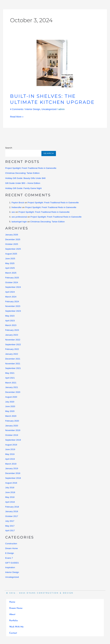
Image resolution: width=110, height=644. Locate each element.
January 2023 (12, 335)
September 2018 (13, 478)
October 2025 (12, 244)
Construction (11, 544)
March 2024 (11, 297)
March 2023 (11, 325)
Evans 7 (9, 558)
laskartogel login (19, 222)
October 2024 (12, 282)
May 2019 (10, 454)
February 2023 (12, 330)
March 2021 (11, 383)
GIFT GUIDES (12, 563)
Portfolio (14, 621)
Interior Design (33, 109)
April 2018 (10, 502)
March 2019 (11, 464)
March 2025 (11, 273)
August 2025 (11, 254)
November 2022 (13, 340)
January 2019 (12, 468)
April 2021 (10, 378)
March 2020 (11, 416)
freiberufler (17, 207)
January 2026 (12, 235)
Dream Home (12, 548)
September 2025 (13, 249)
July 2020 (10, 402)
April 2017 (10, 531)
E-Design (10, 553)
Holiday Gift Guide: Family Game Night (23, 188)
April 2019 (10, 459)
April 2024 (10, 292)
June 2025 (10, 259)
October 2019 (12, 435)
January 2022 (12, 354)
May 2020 (10, 411)
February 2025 (12, 278)
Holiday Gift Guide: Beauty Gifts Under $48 (25, 178)
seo (13, 212)
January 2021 (12, 387)
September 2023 (13, 311)
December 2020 (13, 392)
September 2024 (13, 287)
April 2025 (10, 268)
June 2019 (10, 449)
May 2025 (10, 263)
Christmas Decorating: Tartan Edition (22, 173)
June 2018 (10, 492)
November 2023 (13, 306)
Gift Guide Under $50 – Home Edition (23, 183)
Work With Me (16, 627)
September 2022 (13, 344)
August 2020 (11, 397)
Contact (13, 633)
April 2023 (10, 321)
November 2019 (13, 430)
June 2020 (10, 406)
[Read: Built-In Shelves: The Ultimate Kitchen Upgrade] (55, 64)
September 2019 (13, 440)
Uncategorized (49, 109)
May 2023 (10, 316)
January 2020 (12, 426)
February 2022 (12, 349)
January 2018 (12, 511)
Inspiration (10, 567)
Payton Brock (18, 203)
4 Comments (17, 109)
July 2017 (10, 521)
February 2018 (12, 507)
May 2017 (10, 526)
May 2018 (10, 497)
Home (12, 602)
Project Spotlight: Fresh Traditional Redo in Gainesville (31, 168)
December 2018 (13, 473)
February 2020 (12, 421)
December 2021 (13, 359)
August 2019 (11, 445)
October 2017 (12, 516)
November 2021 (13, 364)
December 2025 (13, 239)
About (12, 614)
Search (9, 148)
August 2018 (11, 483)
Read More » (17, 116)
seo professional (19, 217)
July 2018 (10, 488)
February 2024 (12, 302)
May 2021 (10, 373)
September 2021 (13, 368)
